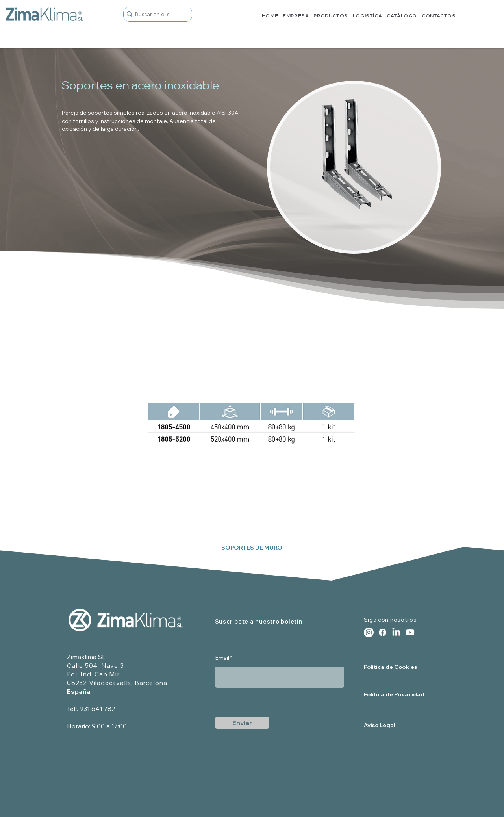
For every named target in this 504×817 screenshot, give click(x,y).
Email (222, 658)
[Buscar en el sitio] (155, 14)
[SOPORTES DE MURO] (252, 548)
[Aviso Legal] (395, 725)
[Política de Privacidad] (395, 695)
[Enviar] (242, 723)
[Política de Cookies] (392, 667)
